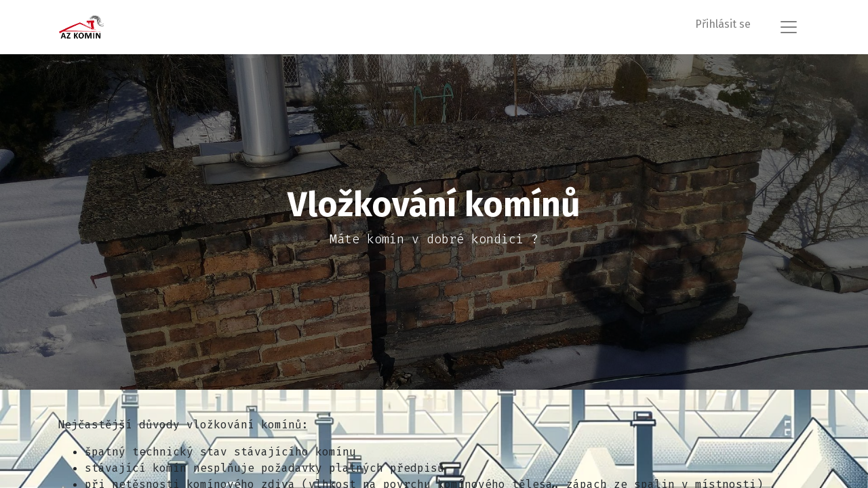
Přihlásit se (723, 24)
